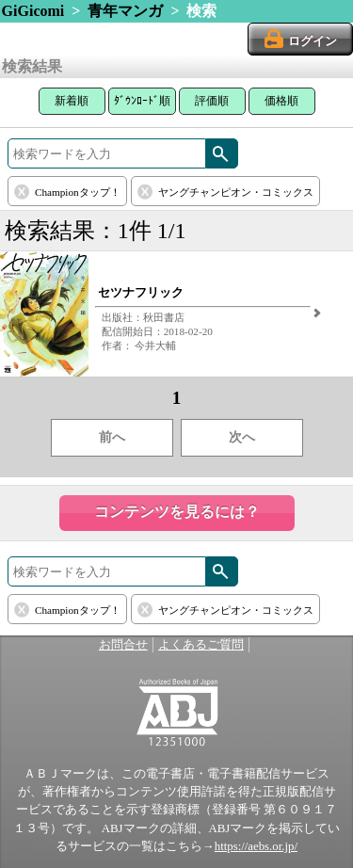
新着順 (72, 101)
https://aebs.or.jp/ (256, 846)
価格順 (281, 101)
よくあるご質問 (201, 645)
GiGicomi (33, 11)
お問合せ (123, 645)
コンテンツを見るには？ (177, 512)
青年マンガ (125, 11)
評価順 (212, 101)
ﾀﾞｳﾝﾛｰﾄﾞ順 (142, 101)
